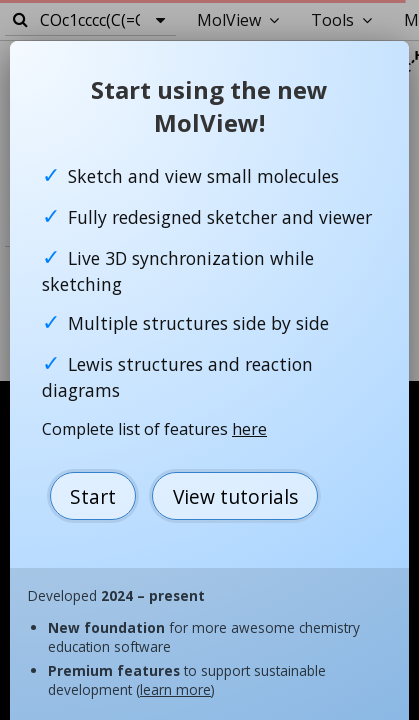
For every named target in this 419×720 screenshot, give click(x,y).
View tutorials (235, 496)
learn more (175, 689)
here (249, 429)
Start (93, 496)
